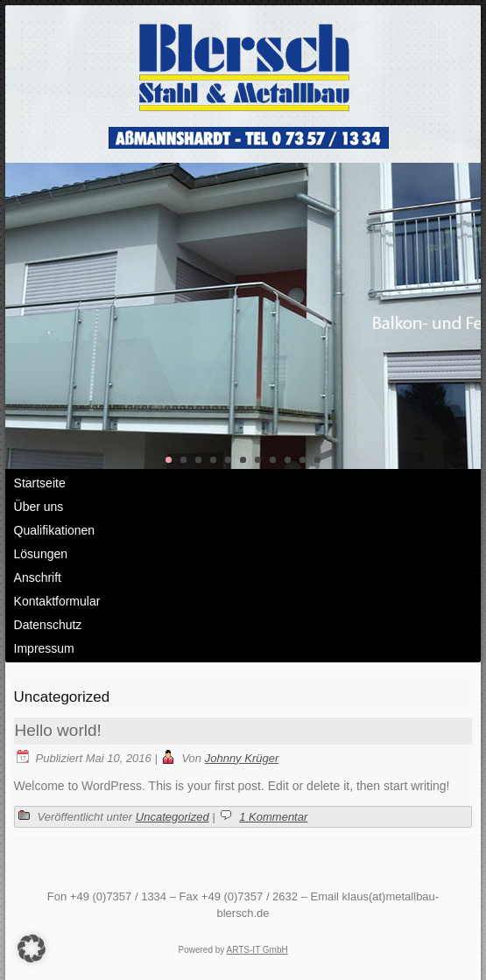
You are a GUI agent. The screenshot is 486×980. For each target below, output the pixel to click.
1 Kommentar (273, 817)
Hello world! (58, 730)
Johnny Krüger (242, 758)
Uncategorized (173, 817)
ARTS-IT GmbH (257, 950)
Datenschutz (48, 625)
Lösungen (41, 554)
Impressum (44, 648)
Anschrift (38, 577)
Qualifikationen (55, 530)
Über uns (39, 507)
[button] (32, 948)
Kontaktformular (57, 601)
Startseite (40, 483)
